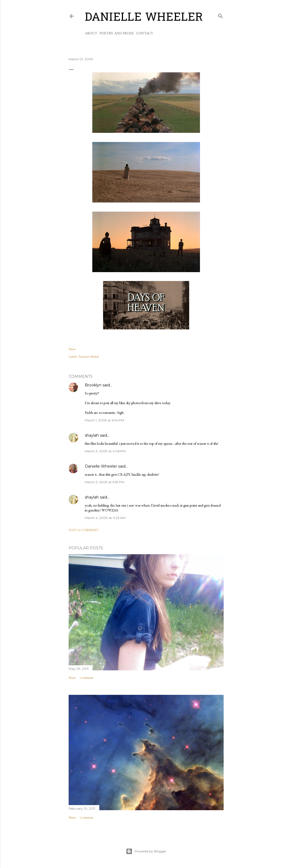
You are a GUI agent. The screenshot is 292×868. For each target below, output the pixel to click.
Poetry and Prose (117, 33)
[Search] (220, 15)
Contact (145, 33)
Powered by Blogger (146, 851)
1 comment (87, 678)
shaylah (92, 435)
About (91, 33)
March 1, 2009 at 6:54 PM (104, 420)
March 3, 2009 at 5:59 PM (105, 482)
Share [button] (72, 349)
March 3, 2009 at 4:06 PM (105, 451)
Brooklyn (93, 385)
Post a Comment (84, 530)
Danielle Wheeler (144, 18)
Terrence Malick (89, 357)
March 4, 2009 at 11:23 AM (105, 518)
